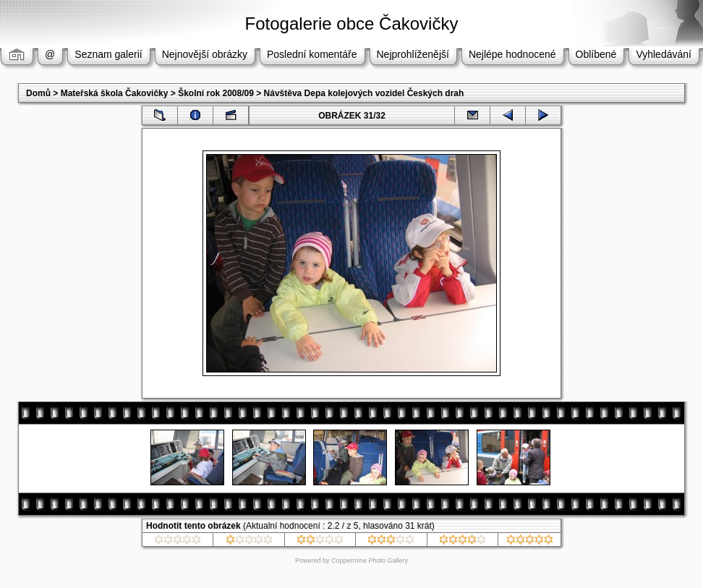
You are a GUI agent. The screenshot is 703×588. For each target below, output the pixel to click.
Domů (38, 93)
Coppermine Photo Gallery (370, 561)
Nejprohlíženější (413, 54)
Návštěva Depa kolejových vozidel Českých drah (364, 93)
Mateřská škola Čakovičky (115, 93)
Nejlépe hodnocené (512, 54)
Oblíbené (596, 54)
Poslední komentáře (312, 54)
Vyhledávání (664, 54)
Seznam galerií (108, 54)
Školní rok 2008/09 (216, 93)
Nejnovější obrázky (205, 54)
